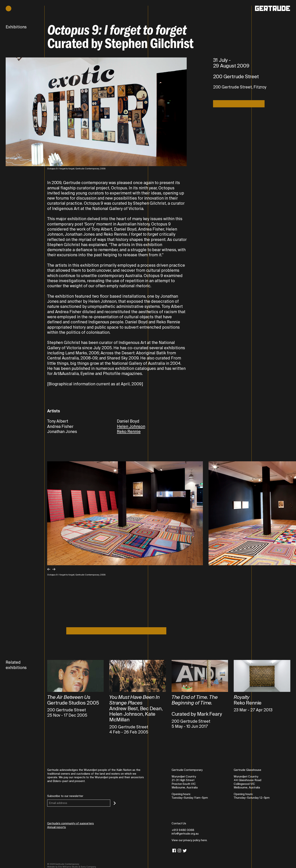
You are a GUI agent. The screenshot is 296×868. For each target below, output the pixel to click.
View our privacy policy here (189, 840)
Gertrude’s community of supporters (71, 823)
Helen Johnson (131, 427)
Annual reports (57, 827)
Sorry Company (88, 867)
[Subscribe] (115, 803)
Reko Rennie (129, 432)
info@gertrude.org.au (185, 834)
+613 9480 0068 (183, 830)
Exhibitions (16, 27)
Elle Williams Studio (68, 867)
